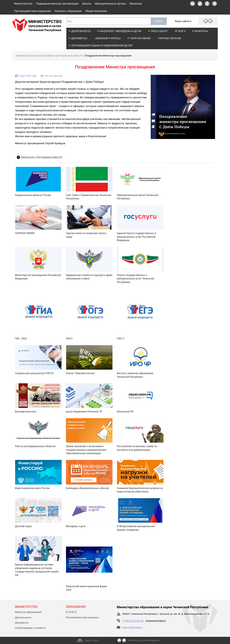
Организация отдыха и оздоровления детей (102, 46)
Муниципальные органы (110, 4)
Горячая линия (140, 38)
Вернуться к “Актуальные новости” (42, 157)
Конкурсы (201, 31)
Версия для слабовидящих (144, 640)
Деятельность (81, 31)
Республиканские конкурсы (82, 618)
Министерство (23, 4)
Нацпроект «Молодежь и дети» (121, 31)
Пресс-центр (159, 31)
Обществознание (96, 11)
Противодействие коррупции (33, 11)
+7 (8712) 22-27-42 (133, 621)
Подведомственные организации (57, 4)
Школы (87, 4)
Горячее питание (170, 38)
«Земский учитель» (108, 38)
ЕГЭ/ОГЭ (180, 31)
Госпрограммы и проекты (30, 628)
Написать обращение (68, 11)
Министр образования (28, 612)
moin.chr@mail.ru (132, 627)
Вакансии (136, 4)
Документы (79, 38)
